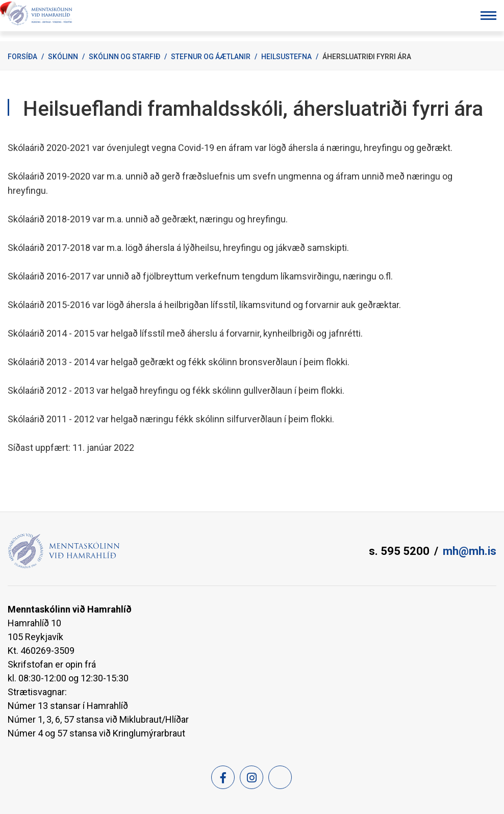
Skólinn (63, 57)
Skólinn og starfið (124, 57)
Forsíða (22, 57)
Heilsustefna (286, 57)
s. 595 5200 (399, 551)
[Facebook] (223, 777)
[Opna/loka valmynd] (488, 16)
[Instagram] (251, 777)
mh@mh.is (470, 551)
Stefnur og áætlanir (211, 57)
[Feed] (280, 777)
